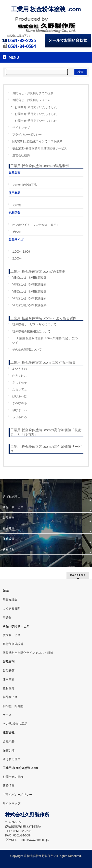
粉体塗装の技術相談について (31, 331)
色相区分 (9, 688)
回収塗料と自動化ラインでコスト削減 (37, 141)
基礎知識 (9, 528)
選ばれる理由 (12, 497)
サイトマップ (21, 128)
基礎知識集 (10, 600)
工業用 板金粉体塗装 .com (46, 9)
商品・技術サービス (16, 626)
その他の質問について (27, 349)
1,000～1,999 (21, 252)
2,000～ (17, 259)
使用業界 (9, 679)
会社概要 (9, 741)
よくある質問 (12, 609)
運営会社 (9, 733)
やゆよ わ (20, 410)
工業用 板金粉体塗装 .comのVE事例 (38, 271)
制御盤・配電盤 (13, 706)
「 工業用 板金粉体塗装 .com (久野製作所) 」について (45, 340)
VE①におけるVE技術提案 (29, 278)
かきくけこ (20, 376)
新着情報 (9, 549)
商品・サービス (13, 507)
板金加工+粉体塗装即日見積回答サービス (40, 148)
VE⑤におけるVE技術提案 (29, 305)
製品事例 (9, 518)
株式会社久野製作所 (40, 856)
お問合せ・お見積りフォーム (31, 100)
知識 (6, 591)
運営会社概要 (21, 155)
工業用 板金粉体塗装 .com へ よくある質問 (43, 318)
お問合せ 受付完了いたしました (36, 107)
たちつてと (20, 389)
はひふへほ (20, 396)
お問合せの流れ (13, 777)
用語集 (7, 618)
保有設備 (9, 539)
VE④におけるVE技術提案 (29, 298)
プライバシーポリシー (27, 135)
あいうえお (20, 369)
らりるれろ (20, 417)
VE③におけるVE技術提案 (29, 292)
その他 (17, 205)
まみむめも (20, 403)
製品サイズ (10, 697)
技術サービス (12, 635)
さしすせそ (20, 383)
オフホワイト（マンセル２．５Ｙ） (36, 225)
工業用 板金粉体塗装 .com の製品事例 (39, 166)
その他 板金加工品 (24, 185)
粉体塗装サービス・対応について (34, 324)
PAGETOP (78, 575)
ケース (7, 715)
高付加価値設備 (13, 644)
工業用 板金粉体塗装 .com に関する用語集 (43, 362)
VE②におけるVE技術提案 (29, 284)
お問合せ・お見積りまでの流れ (33, 93)
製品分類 (9, 671)
